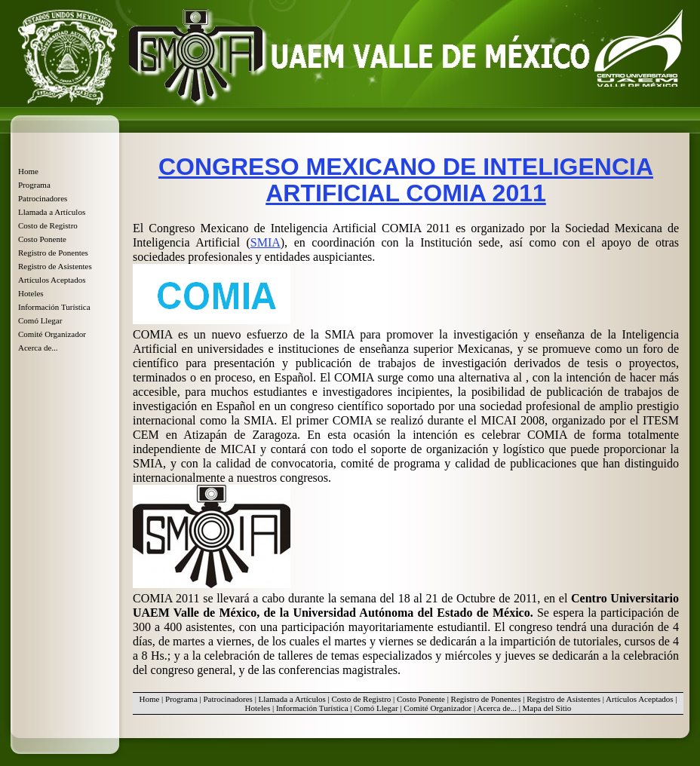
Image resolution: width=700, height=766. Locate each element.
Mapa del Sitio (547, 708)
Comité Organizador (52, 334)
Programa (34, 185)
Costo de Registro (48, 225)
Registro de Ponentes (53, 253)
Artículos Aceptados (52, 280)
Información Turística (54, 307)
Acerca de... (38, 348)
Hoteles (31, 293)
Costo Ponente (42, 239)
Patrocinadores (43, 198)
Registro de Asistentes (55, 266)
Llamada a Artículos (52, 212)
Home (28, 171)
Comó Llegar (40, 320)
